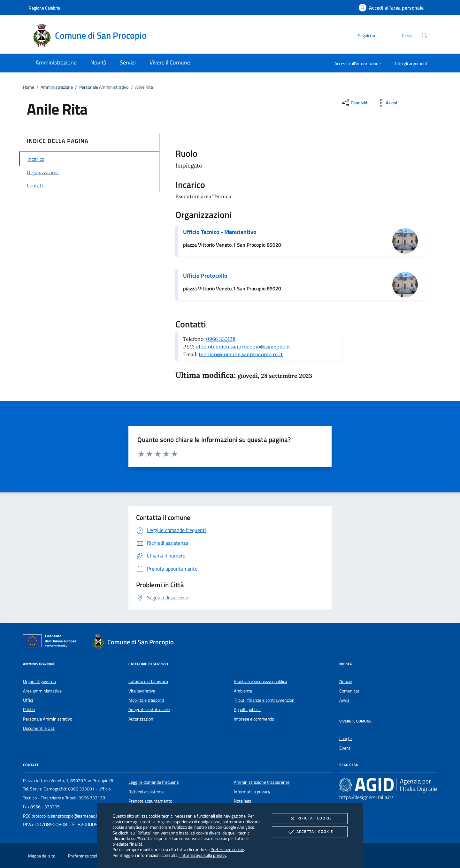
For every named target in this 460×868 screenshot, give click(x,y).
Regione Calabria (44, 8)
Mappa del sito (42, 856)
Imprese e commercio (254, 719)
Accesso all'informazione (358, 63)
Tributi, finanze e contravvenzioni (265, 700)
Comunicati (350, 691)
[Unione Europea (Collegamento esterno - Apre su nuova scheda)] (51, 642)
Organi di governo (39, 681)
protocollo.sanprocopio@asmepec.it (65, 816)
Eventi (345, 748)
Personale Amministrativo (104, 87)
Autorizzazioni (141, 719)
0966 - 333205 (45, 807)
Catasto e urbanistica (148, 681)
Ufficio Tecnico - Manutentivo (220, 232)
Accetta (310, 832)
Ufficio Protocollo (205, 276)
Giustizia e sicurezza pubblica (261, 681)
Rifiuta (310, 819)
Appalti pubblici (248, 709)
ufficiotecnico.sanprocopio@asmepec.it (243, 347)
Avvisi (345, 700)
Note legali (244, 801)
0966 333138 (221, 339)
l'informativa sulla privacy (202, 855)
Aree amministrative (42, 691)
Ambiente (243, 691)
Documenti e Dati (39, 728)
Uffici (28, 700)
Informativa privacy (252, 792)
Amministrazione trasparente (262, 782)
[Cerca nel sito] (424, 36)
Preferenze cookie (227, 849)
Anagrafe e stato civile (149, 709)
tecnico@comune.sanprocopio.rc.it (241, 354)
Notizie (346, 681)
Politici (29, 709)
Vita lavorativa (142, 691)
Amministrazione (57, 87)
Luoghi (345, 738)
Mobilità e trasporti (146, 700)
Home (29, 87)
